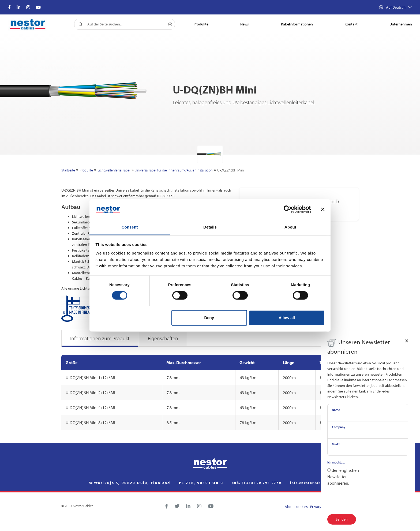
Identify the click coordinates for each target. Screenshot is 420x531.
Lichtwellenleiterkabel (114, 170)
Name (336, 410)
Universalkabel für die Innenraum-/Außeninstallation (174, 170)
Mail (336, 444)
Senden (342, 519)
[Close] (407, 341)
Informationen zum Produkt (100, 338)
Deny (209, 318)
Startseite (68, 170)
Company (339, 427)
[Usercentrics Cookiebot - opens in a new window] (288, 210)
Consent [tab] (130, 227)
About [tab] (290, 227)
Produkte (86, 170)
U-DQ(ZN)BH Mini (231, 170)
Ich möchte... (336, 462)
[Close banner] (323, 210)
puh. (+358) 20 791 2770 (257, 483)
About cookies (296, 507)
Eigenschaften (163, 338)
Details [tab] (210, 227)
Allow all (287, 318)
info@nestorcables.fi (311, 483)
